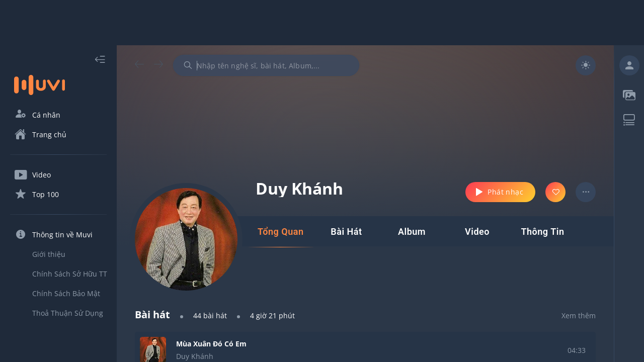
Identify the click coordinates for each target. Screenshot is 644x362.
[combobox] (266, 65)
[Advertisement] (322, 23)
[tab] (280, 232)
